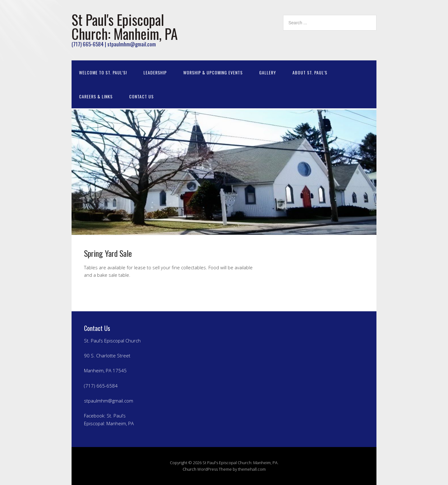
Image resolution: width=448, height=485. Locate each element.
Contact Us (141, 96)
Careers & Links (96, 96)
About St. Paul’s (310, 72)
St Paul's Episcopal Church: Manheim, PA (125, 26)
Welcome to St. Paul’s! (103, 72)
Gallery (268, 72)
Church (189, 469)
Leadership (155, 72)
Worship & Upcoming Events (213, 72)
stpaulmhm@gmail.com (109, 401)
